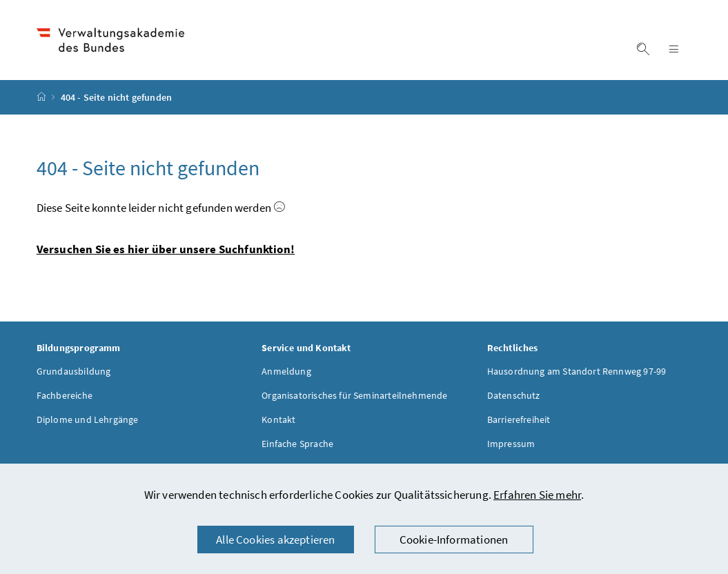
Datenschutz (514, 395)
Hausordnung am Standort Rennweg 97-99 (577, 371)
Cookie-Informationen (454, 540)
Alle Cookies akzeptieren (275, 540)
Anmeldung (286, 371)
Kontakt (278, 419)
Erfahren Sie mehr (537, 495)
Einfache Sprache (297, 444)
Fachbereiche (65, 395)
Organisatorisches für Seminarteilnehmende (354, 395)
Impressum (511, 444)
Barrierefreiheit (519, 419)
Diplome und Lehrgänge (88, 419)
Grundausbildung (74, 371)
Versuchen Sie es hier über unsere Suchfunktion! (166, 249)
